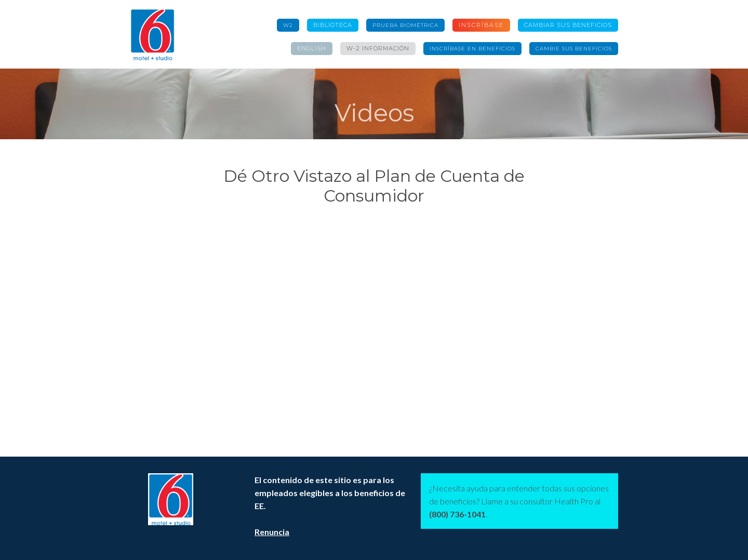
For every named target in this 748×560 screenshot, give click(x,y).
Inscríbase (481, 25)
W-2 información (378, 48)
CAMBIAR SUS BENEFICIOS (568, 25)
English (312, 48)
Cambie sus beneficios (574, 49)
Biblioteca (333, 25)
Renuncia (272, 532)
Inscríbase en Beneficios (472, 49)
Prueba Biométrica (405, 25)
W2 (288, 25)
